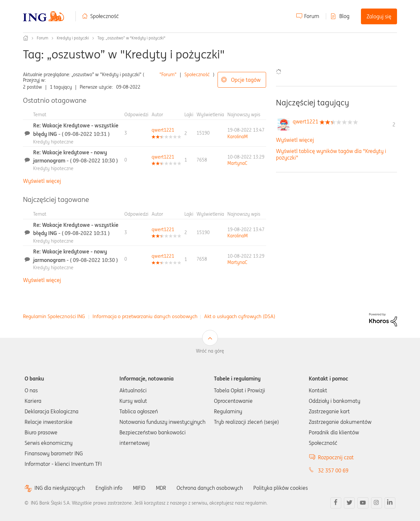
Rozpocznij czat (336, 457)
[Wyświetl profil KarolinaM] (238, 137)
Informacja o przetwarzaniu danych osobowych (145, 316)
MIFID (139, 488)
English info (109, 488)
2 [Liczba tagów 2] (394, 124)
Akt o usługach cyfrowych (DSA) (240, 316)
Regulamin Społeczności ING (54, 316)
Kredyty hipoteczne (53, 142)
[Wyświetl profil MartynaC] (237, 163)
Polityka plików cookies (281, 488)
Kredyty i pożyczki (73, 38)
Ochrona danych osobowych (210, 488)
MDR (161, 488)
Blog (344, 16)
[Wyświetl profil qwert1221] (163, 130)
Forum (312, 16)
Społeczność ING (26, 38)
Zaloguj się (379, 16)
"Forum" (168, 75)
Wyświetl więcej (42, 181)
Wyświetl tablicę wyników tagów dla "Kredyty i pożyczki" (331, 154)
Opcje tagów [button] (246, 80)
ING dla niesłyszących (60, 488)
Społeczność (105, 16)
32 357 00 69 (333, 470)
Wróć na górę (210, 351)
